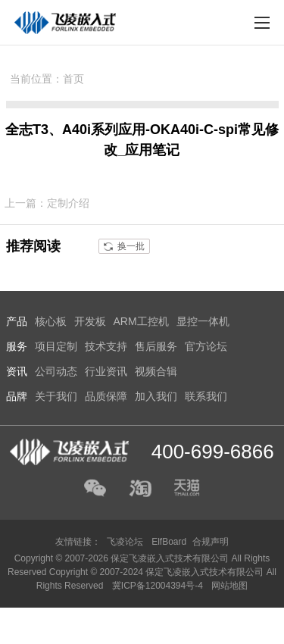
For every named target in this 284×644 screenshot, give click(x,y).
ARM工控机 (141, 321)
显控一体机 (203, 321)
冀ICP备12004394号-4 (159, 586)
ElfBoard (169, 542)
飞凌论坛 (125, 542)
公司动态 (56, 371)
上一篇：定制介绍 (47, 203)
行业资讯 (106, 371)
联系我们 (206, 396)
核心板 (51, 321)
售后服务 (156, 346)
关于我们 (56, 396)
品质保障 (106, 396)
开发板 (90, 321)
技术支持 (106, 346)
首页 (73, 79)
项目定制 (56, 346)
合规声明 (211, 542)
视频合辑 (156, 371)
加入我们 (156, 396)
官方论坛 (206, 346)
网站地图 (229, 586)
